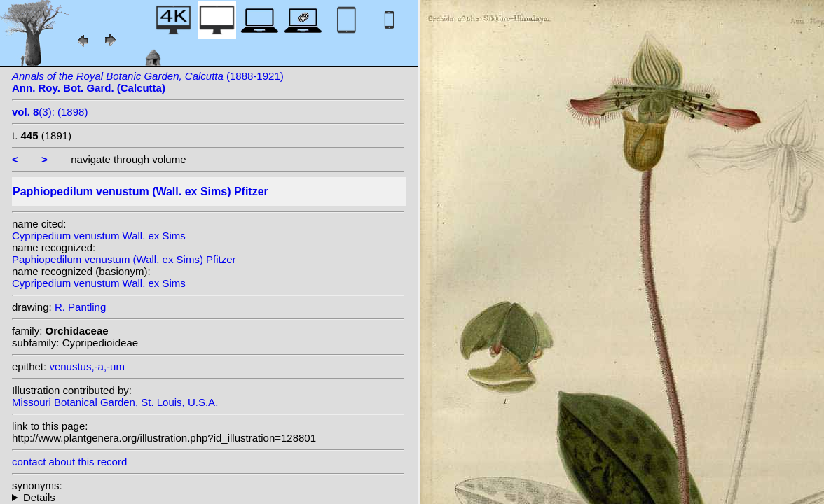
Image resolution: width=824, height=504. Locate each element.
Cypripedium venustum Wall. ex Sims (99, 236)
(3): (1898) (50, 112)
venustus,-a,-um (87, 366)
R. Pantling (80, 307)
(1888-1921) (148, 82)
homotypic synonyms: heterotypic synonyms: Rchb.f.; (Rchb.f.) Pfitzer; (208, 497)
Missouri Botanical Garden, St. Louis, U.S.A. (115, 402)
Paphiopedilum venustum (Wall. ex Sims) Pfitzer (124, 259)
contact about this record (69, 462)
